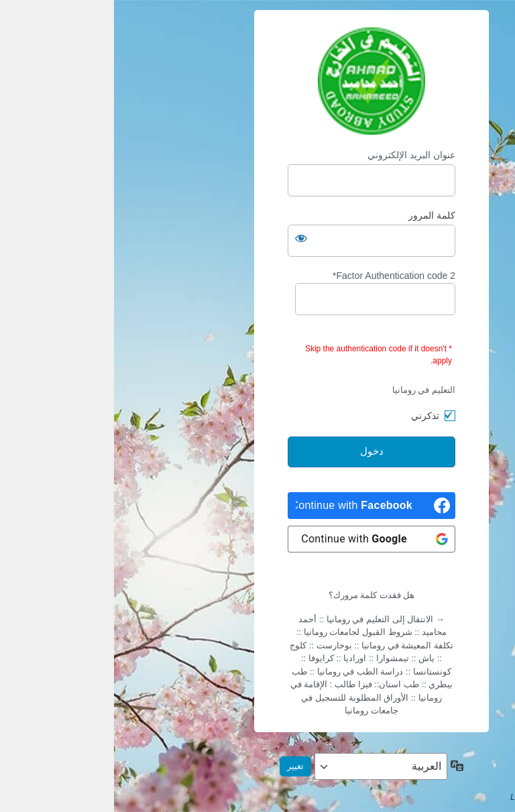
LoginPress (418, 797)
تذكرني (311, 416)
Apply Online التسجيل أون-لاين (257, 81)
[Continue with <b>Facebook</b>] (257, 506)
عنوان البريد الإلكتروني (297, 155)
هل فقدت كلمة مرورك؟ (258, 595)
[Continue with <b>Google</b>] (257, 539)
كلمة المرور (318, 215)
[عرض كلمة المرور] (187, 238)
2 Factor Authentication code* (261, 293)
